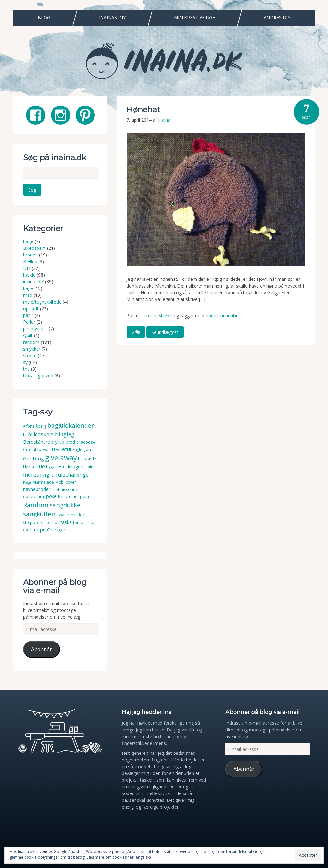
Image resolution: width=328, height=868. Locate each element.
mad (28, 295)
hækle (150, 316)
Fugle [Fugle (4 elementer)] (78, 450)
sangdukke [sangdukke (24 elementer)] (65, 505)
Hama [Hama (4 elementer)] (29, 467)
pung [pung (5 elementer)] (85, 496)
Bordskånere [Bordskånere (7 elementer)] (37, 442)
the (26, 369)
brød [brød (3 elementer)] (70, 442)
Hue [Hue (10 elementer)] (40, 466)
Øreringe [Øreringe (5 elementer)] (56, 530)
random (31, 342)
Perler (29, 322)
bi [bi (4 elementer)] (25, 435)
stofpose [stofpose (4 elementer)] (31, 522)
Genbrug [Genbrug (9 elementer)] (33, 458)
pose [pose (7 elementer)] (51, 496)
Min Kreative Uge (194, 17)
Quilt (28, 335)
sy (25, 362)
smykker (32, 349)
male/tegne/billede (42, 302)
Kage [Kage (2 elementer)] (27, 482)
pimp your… (35, 329)
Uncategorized (38, 376)
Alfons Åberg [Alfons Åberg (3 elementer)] (35, 426)
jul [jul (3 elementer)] (53, 475)
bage (28, 241)
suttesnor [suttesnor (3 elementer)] (50, 522)
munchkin (229, 316)
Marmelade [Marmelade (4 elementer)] (43, 482)
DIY (27, 268)
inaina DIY (33, 282)
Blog (44, 17)
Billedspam (34, 248)
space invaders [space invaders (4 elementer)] (72, 515)
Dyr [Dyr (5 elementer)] (57, 449)
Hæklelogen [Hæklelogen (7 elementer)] (71, 466)
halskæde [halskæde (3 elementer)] (87, 459)
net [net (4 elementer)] (56, 489)
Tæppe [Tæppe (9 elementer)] (37, 529)
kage (28, 288)
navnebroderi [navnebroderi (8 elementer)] (37, 489)
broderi (30, 255)
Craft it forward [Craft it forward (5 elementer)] (38, 449)
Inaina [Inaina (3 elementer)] (90, 467)
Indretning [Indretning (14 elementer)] (36, 474)
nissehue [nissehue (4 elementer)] (69, 489)
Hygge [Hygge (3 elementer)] (51, 467)
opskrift (31, 308)
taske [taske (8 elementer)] (66, 522)
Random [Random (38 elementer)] (36, 505)
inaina (164, 120)
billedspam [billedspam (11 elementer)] (41, 434)
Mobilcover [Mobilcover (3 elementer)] (66, 482)
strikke (166, 316)
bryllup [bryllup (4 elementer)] (58, 442)
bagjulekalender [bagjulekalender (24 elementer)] (71, 425)
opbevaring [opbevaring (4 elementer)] (34, 497)
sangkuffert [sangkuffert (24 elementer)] (40, 514)
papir (28, 315)
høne (211, 316)
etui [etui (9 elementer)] (67, 449)
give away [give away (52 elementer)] (61, 458)
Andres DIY (277, 17)
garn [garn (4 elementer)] (88, 450)
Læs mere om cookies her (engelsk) (119, 857)
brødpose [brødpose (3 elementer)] (86, 442)
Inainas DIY (112, 17)
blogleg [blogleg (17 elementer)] (65, 434)
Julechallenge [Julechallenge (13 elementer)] (72, 474)
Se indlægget (165, 332)
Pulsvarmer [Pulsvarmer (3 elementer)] (68, 497)
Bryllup (30, 261)
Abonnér (41, 649)
